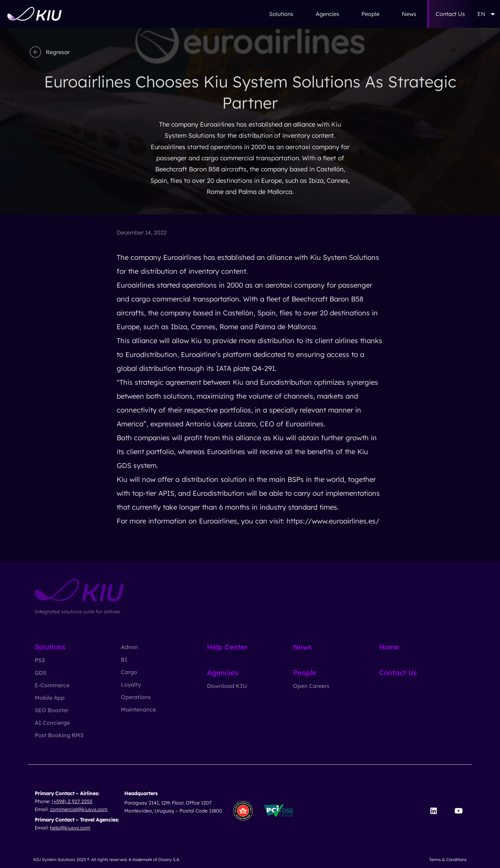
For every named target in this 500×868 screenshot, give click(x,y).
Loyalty (131, 684)
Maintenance (138, 709)
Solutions (281, 14)
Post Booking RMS (59, 735)
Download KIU (227, 686)
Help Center (227, 647)
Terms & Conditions (448, 860)
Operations (136, 697)
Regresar (49, 52)
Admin (130, 647)
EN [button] (486, 14)
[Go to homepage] (34, 14)
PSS (40, 660)
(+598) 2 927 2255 (72, 801)
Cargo (129, 672)
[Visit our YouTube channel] (459, 811)
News (409, 14)
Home (389, 647)
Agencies (327, 14)
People (370, 14)
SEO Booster (52, 710)
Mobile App (50, 698)
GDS (41, 673)
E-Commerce (52, 685)
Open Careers (311, 686)
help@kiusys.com (70, 828)
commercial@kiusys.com (79, 809)
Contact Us (450, 14)
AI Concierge (52, 723)
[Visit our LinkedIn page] (434, 811)
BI (124, 659)
